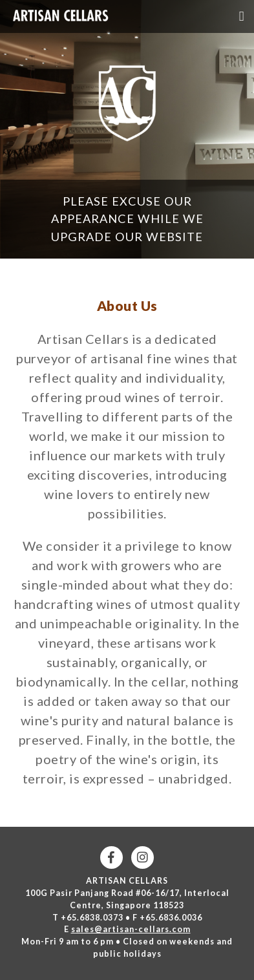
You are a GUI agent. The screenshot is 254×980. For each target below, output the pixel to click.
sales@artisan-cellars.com (131, 929)
